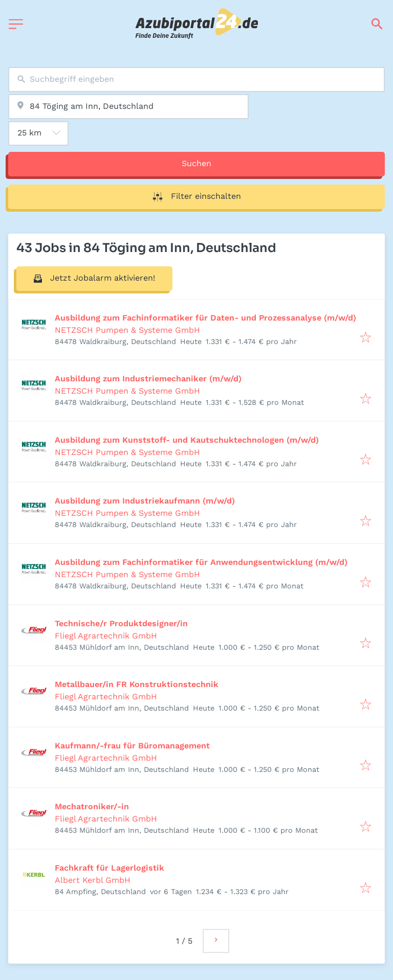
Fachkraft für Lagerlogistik (110, 868)
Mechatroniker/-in (92, 806)
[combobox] (196, 79)
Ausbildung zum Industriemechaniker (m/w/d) (148, 379)
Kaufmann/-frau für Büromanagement (132, 746)
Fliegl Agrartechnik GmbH (106, 636)
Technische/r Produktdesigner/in (121, 623)
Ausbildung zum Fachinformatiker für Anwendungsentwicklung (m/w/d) (201, 562)
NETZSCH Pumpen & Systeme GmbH (127, 330)
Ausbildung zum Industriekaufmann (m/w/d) (145, 501)
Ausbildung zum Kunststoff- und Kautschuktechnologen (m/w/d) (187, 440)
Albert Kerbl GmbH (93, 880)
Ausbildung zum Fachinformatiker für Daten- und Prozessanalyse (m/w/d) (205, 318)
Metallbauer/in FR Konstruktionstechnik (137, 684)
